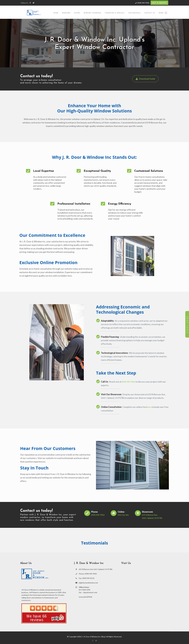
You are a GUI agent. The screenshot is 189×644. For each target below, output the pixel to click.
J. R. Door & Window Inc (91, 636)
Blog (104, 636)
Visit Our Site (122, 515)
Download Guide (146, 79)
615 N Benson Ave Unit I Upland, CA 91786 (96, 569)
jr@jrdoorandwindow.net (88, 582)
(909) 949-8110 (88, 578)
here (150, 407)
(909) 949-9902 (143, 3)
